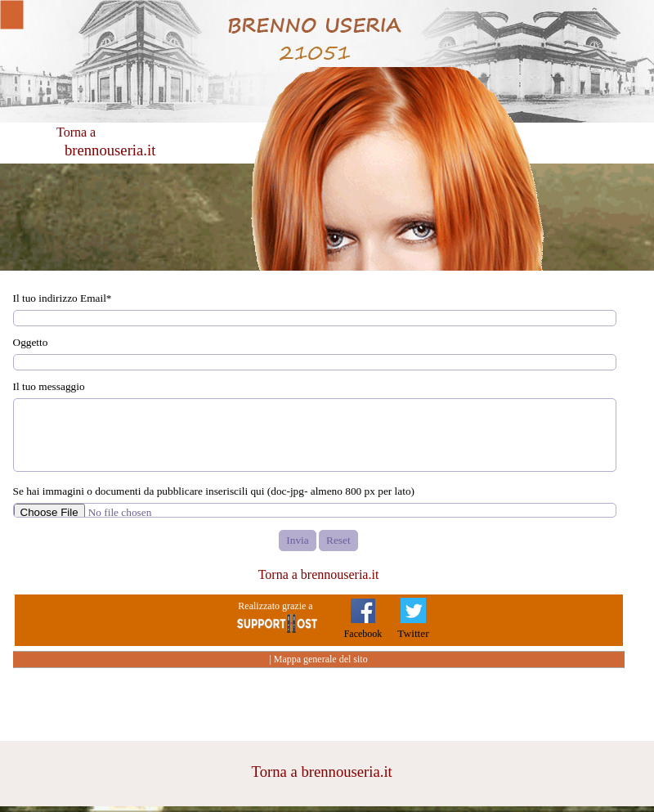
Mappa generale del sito (321, 659)
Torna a (76, 132)
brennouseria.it (110, 150)
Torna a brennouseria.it (319, 574)
